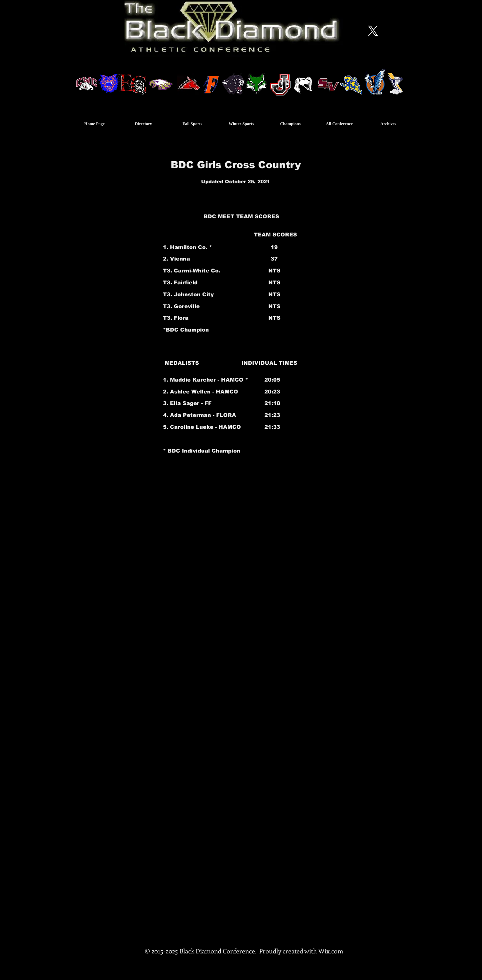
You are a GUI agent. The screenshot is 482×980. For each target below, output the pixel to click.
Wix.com (331, 951)
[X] (373, 31)
